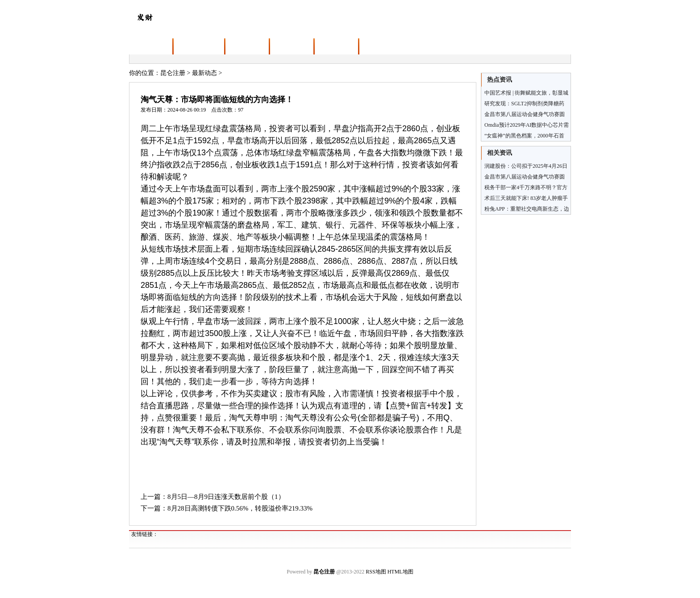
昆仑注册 (173, 73)
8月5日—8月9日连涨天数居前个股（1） (226, 497)
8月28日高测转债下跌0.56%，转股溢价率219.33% (240, 508)
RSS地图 (376, 572)
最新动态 (204, 73)
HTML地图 (400, 572)
